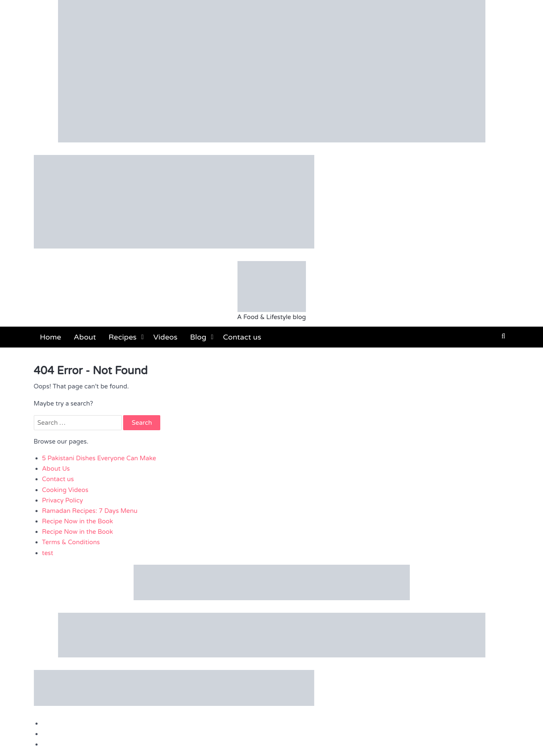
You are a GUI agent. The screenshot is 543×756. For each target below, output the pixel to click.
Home (51, 337)
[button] (504, 336)
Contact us (242, 337)
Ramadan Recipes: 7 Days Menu (90, 511)
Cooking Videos (65, 490)
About (85, 337)
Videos (165, 337)
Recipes (122, 337)
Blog (198, 337)
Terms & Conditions (71, 542)
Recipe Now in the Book (78, 521)
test (48, 553)
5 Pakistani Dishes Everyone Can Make (99, 458)
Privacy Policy (63, 500)
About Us (56, 469)
